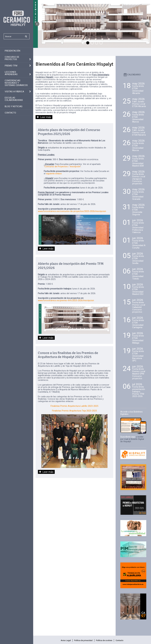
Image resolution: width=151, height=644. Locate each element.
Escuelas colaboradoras (14, 99)
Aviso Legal (66, 640)
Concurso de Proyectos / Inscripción (62, 166)
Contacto (10, 113)
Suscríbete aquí (128, 437)
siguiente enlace (54, 174)
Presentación (12, 51)
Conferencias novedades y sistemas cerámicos (16, 83)
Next (147, 24)
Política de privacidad (83, 640)
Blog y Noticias (14, 106)
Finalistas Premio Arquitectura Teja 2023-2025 (74, 411)
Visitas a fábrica (14, 92)
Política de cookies (104, 640)
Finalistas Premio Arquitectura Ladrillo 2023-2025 (74, 406)
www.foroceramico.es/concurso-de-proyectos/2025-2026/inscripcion (72, 211)
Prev (37, 24)
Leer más (46, 117)
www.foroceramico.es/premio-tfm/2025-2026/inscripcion (66, 300)
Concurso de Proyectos (12, 58)
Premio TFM (11, 66)
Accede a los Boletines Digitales (131, 413)
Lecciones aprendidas (11, 73)
